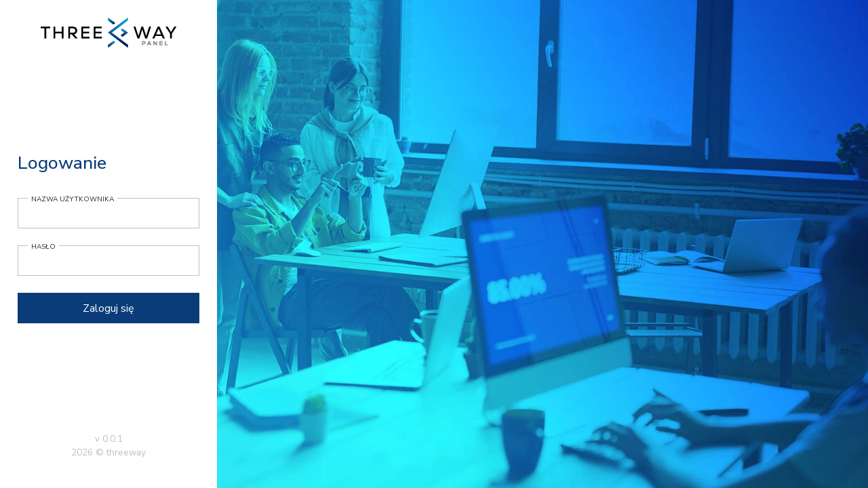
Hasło (43, 247)
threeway (126, 452)
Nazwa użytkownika (73, 199)
